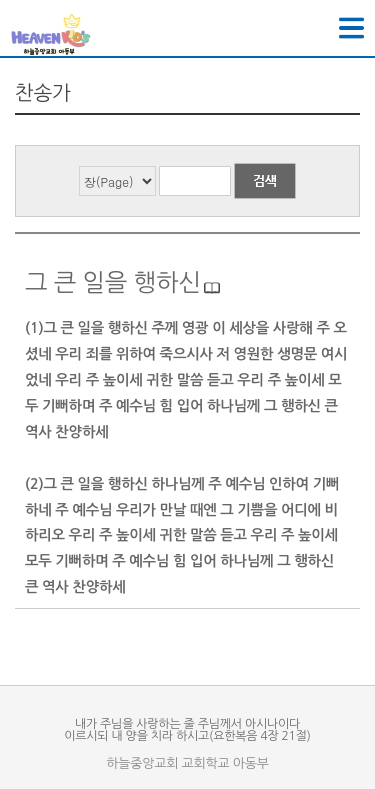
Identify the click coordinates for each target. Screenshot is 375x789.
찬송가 (43, 93)
